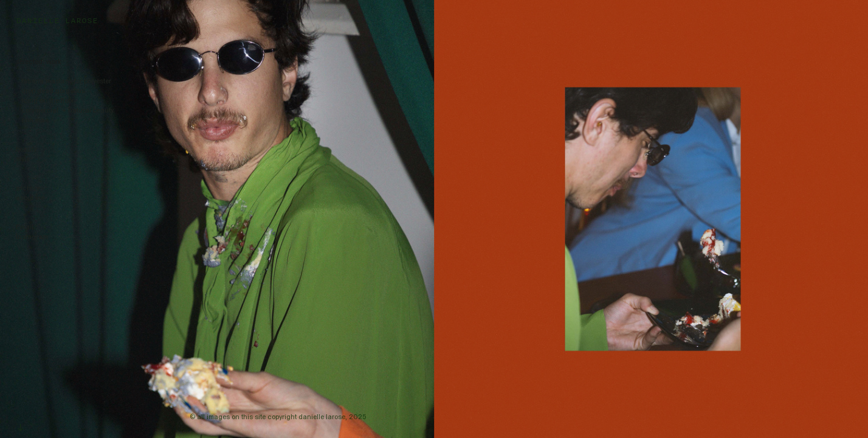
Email (25, 227)
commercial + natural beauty (67, 110)
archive (28, 188)
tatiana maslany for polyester (64, 81)
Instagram (32, 237)
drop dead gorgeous (50, 91)
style (23, 159)
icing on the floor (47, 101)
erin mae (34, 120)
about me (30, 198)
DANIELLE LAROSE (57, 20)
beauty (26, 149)
